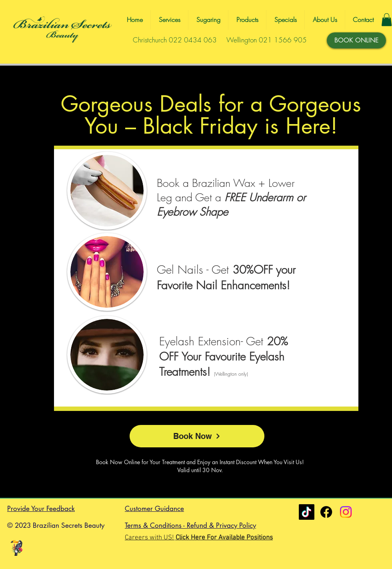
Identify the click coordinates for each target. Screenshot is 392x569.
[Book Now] (197, 436)
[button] (387, 20)
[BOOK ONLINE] (356, 40)
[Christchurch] (326, 512)
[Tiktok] (307, 512)
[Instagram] (346, 512)
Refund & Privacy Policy (221, 525)
